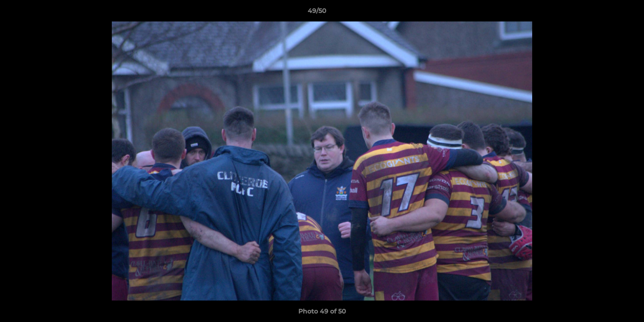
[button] (606, 13)
